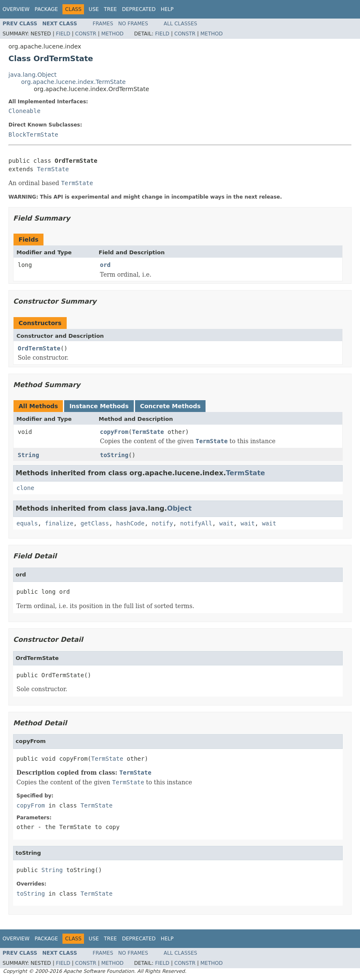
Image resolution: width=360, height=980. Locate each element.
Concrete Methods (171, 406)
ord (105, 265)
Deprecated (139, 9)
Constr (86, 34)
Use (94, 9)
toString (114, 455)
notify (162, 523)
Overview (16, 9)
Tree (110, 9)
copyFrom (114, 432)
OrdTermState (39, 348)
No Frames (133, 24)
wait (226, 523)
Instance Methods (99, 406)
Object (180, 508)
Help (167, 9)
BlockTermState (33, 135)
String (28, 455)
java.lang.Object (32, 75)
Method (112, 34)
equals (27, 523)
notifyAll (196, 523)
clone (25, 488)
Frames (103, 24)
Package (46, 9)
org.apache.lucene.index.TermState (73, 82)
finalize (59, 523)
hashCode (130, 523)
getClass (95, 523)
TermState (53, 169)
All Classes (180, 24)
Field (63, 34)
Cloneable (24, 111)
